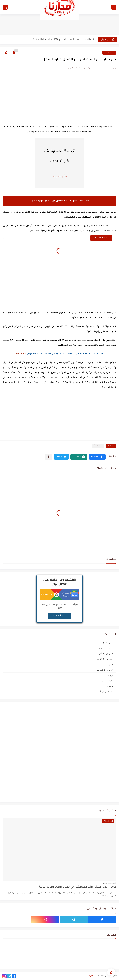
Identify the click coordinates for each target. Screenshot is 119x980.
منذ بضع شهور (108, 883)
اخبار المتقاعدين (106, 648)
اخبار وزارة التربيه (105, 659)
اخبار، (111, 664)
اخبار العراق (109, 53)
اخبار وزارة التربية (105, 653)
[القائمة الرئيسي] (114, 7)
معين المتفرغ (107, 681)
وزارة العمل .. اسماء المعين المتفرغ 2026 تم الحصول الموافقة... (63, 39)
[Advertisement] (59, 24)
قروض (110, 675)
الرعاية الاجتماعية (105, 670)
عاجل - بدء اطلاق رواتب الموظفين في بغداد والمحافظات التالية (77, 887)
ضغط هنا (21, 354)
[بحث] (5, 7)
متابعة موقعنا (59, 616)
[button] (97, 457)
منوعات (110, 686)
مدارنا (92, 976)
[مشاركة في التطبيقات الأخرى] (49, 457)
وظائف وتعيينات (106, 691)
